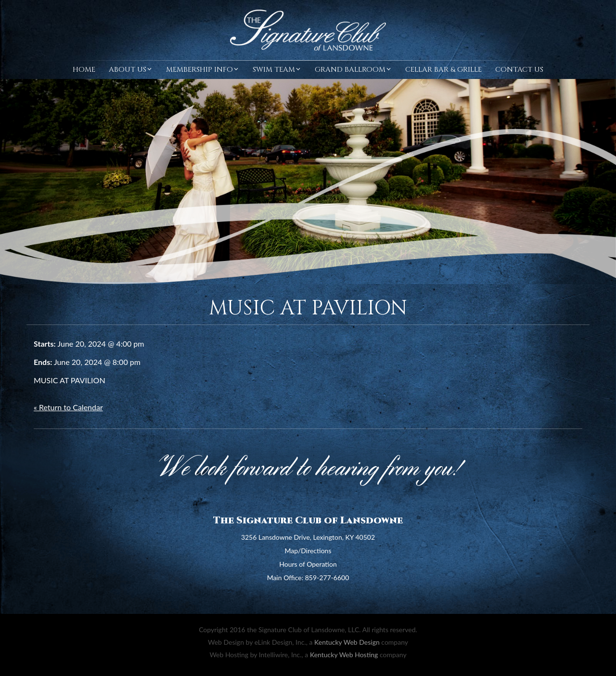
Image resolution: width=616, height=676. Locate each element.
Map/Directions (308, 551)
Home (84, 70)
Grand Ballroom (353, 70)
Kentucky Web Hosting (344, 655)
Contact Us (519, 70)
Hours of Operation (308, 564)
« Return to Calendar (68, 407)
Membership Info (203, 70)
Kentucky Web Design (347, 642)
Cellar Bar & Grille (443, 70)
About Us (131, 70)
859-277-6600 (327, 578)
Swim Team (277, 70)
